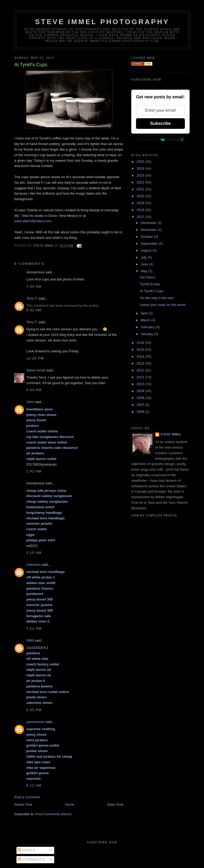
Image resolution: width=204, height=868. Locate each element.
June (145, 264)
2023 (141, 175)
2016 (141, 343)
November (149, 230)
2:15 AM (34, 553)
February (148, 327)
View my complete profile (154, 516)
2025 (141, 162)
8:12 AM (34, 785)
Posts (26, 850)
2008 (141, 398)
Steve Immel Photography (102, 22)
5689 (30, 640)
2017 (141, 217)
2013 (141, 363)
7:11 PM (34, 628)
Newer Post (23, 805)
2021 (141, 189)
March (146, 320)
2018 (141, 210)
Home (70, 805)
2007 (141, 405)
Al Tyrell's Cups (152, 291)
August (147, 250)
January (147, 334)
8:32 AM (34, 310)
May (144, 271)
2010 (141, 384)
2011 (141, 377)
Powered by (160, 139)
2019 (141, 203)
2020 (141, 196)
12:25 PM (35, 358)
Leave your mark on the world (162, 305)
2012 (141, 370)
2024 (141, 168)
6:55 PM (34, 710)
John (30, 402)
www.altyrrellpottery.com (33, 221)
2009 (141, 391)
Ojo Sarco (147, 277)
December (149, 223)
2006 (141, 412)
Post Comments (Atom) (54, 814)
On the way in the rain (156, 298)
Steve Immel (36, 370)
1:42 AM (34, 471)
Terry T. (32, 298)
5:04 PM (34, 390)
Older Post (115, 805)
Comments (31, 859)
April (145, 313)
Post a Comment (27, 797)
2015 (141, 350)
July (144, 257)
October (147, 237)
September (150, 244)
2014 (141, 356)
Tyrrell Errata (150, 284)
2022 (141, 182)
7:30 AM (34, 286)
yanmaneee (35, 722)
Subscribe (160, 123)
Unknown (33, 565)
